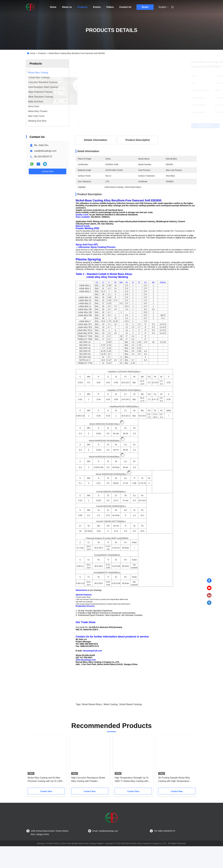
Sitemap (40, 865)
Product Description (138, 140)
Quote (145, 7)
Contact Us (125, 7)
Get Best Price (151, 126)
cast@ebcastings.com (45, 151)
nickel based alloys (92, 726)
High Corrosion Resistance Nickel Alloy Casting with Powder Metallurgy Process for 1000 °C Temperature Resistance (88, 801)
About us (67, 7)
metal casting (111, 726)
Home (53, 7)
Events (97, 7)
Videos (110, 7)
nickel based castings (131, 726)
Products (82, 7)
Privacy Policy (53, 865)
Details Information (96, 140)
